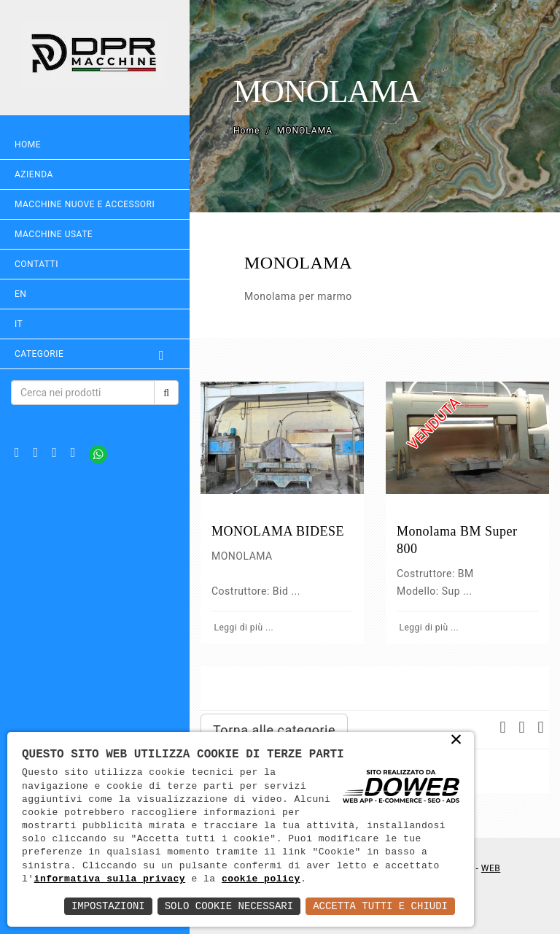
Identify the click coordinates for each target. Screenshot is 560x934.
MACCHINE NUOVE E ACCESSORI (85, 204)
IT (19, 324)
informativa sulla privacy (110, 879)
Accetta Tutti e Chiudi (380, 906)
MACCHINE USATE (54, 234)
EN (20, 294)
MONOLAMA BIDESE (278, 531)
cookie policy (261, 879)
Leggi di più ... (242, 628)
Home (28, 144)
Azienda (34, 174)
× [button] (457, 741)
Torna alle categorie (274, 730)
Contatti (36, 264)
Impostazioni (108, 906)
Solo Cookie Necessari (229, 906)
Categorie (95, 354)
